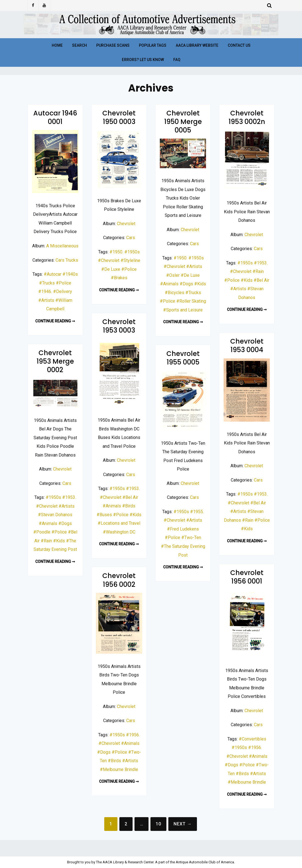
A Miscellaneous (62, 246)
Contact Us (239, 45)
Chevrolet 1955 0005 (183, 358)
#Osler (173, 275)
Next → (183, 824)
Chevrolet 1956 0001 (247, 577)
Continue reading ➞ (55, 321)
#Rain (258, 271)
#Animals (169, 284)
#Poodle (42, 532)
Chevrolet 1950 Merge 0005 (183, 122)
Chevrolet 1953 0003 (119, 326)
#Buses (104, 515)
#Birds (129, 506)
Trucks (72, 260)
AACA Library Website (197, 45)
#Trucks (47, 283)
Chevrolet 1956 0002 (119, 580)
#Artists (46, 300)
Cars (60, 260)
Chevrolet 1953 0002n (247, 117)
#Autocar (53, 274)
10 (158, 824)
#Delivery (63, 291)
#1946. (45, 291)
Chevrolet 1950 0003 (119, 117)
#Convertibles (252, 739)
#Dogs (186, 284)
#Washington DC (119, 532)
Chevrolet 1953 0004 (247, 345)
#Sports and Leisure (183, 310)
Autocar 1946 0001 (55, 117)
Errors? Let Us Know (143, 60)
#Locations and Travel (119, 523)
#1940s (70, 274)
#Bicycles (175, 293)
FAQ (177, 60)
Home (57, 45)
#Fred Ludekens (183, 529)
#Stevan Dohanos (55, 515)
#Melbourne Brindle (247, 782)
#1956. (255, 747)
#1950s (132, 252)
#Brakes (119, 278)
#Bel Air (261, 280)
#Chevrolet (109, 260)
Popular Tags (153, 45)
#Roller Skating (191, 301)
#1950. (116, 252)
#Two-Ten (191, 537)
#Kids (200, 284)
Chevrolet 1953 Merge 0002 (55, 361)
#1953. (261, 263)
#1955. (197, 512)
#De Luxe (111, 269)
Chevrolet (126, 224)
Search (79, 45)
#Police (64, 283)
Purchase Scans (113, 45)
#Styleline (130, 260)
